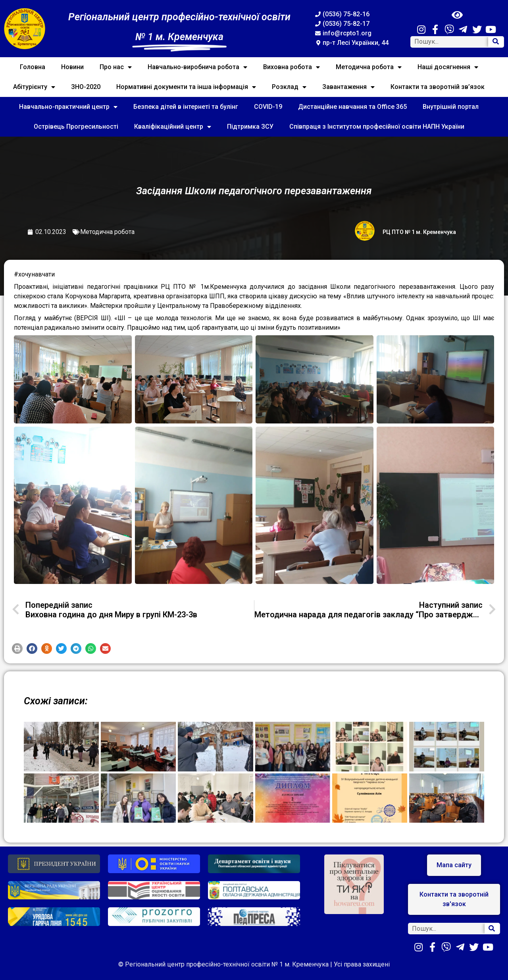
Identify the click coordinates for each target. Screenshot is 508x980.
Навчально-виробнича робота (197, 67)
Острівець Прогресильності (76, 127)
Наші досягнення (448, 67)
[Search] (496, 42)
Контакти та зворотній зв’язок (438, 87)
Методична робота (369, 67)
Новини (72, 67)
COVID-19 (268, 107)
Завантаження (348, 87)
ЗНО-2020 (86, 87)
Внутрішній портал (451, 107)
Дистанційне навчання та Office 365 (352, 107)
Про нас (116, 67)
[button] (17, 649)
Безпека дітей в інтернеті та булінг (186, 107)
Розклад (289, 87)
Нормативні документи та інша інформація (186, 87)
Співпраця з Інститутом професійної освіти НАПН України (377, 127)
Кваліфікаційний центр (173, 127)
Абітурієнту (34, 87)
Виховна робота (292, 67)
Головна (33, 67)
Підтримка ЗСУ (250, 127)
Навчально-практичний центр (68, 107)
